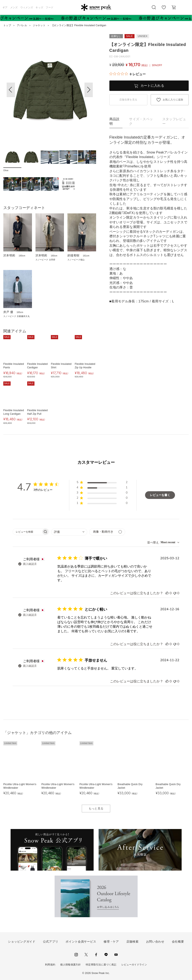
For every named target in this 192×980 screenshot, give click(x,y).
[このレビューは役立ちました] (167, 593)
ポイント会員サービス (81, 942)
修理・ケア (111, 942)
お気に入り (164, 10)
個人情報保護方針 (70, 965)
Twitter (86, 955)
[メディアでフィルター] (107, 532)
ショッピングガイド (22, 942)
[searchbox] (27, 532)
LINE (106, 955)
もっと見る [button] (96, 808)
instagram (76, 955)
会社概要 (178, 942)
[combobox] (69, 532)
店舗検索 (133, 942)
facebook (96, 955)
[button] (89, 90)
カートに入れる (152, 86)
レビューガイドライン (134, 965)
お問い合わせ (155, 942)
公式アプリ (51, 942)
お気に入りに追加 (173, 100)
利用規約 (50, 965)
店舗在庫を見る (128, 100)
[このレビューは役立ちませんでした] (175, 593)
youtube (116, 955)
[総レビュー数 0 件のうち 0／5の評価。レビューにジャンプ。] (128, 74)
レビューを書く (160, 495)
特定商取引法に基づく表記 (101, 965)
